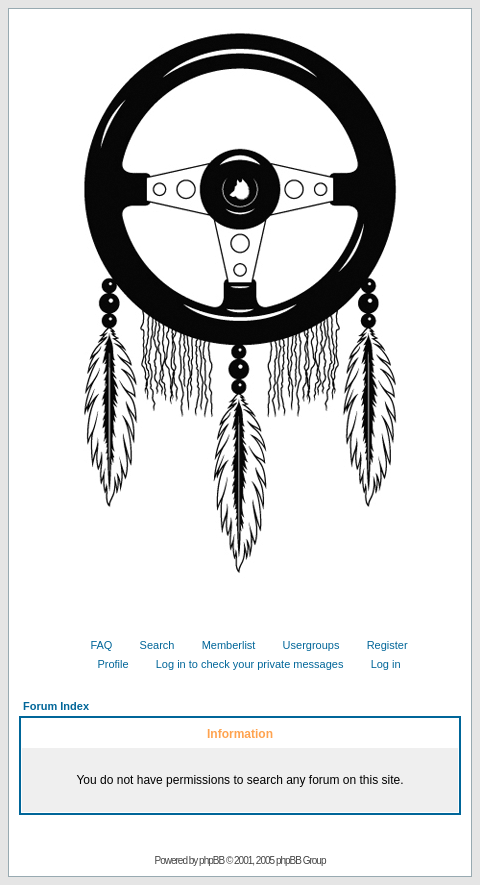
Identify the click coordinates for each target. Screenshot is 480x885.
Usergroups (304, 645)
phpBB (211, 860)
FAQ (93, 645)
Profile (105, 664)
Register (380, 645)
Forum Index (56, 706)
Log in (378, 664)
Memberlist (221, 645)
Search (150, 645)
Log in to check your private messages (242, 664)
